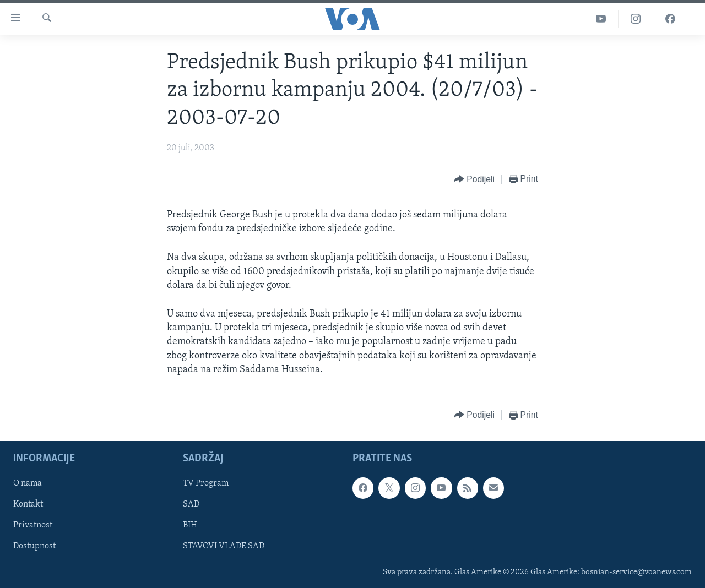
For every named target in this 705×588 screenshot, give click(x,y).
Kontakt (28, 504)
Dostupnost (34, 547)
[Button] (474, 180)
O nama (28, 483)
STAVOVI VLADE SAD (224, 547)
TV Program (206, 483)
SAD (191, 504)
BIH (190, 526)
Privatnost (33, 526)
